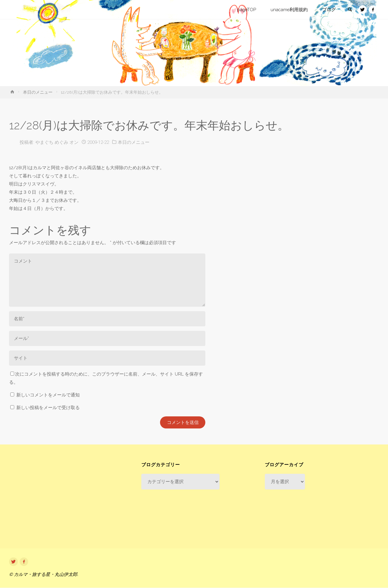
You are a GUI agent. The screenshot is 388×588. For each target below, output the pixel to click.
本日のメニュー (38, 92)
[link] (349, 10)
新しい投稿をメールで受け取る (48, 408)
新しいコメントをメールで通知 (48, 395)
